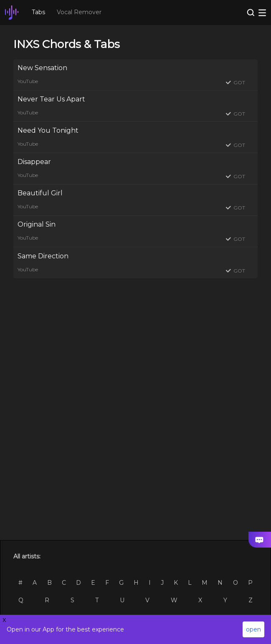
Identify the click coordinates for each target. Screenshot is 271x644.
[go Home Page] (12, 13)
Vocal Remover (79, 12)
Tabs (38, 12)
